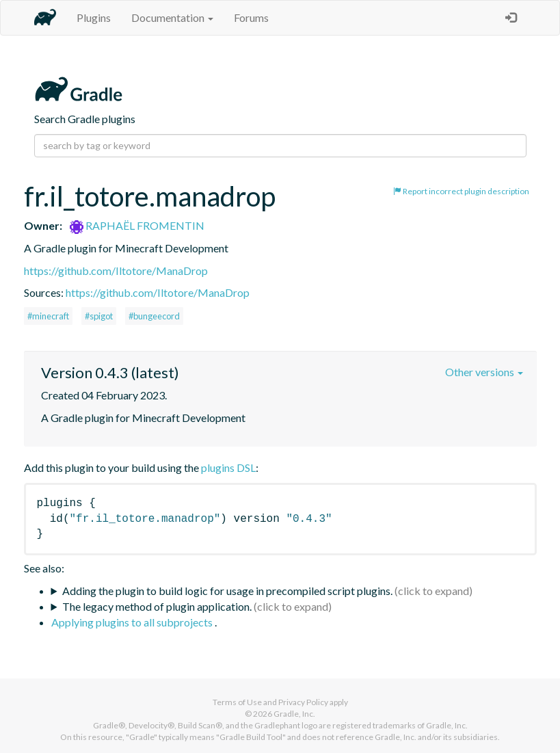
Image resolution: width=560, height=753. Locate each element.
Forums (251, 17)
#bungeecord (154, 316)
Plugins (94, 17)
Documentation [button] (172, 17)
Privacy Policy (303, 702)
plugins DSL (228, 467)
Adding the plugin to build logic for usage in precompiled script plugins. (227, 591)
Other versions (484, 372)
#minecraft (48, 316)
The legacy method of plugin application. (157, 606)
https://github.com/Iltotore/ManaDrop (116, 270)
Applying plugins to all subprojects (133, 622)
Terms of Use (237, 702)
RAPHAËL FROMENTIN (137, 225)
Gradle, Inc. (294, 714)
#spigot (99, 316)
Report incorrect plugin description (461, 191)
